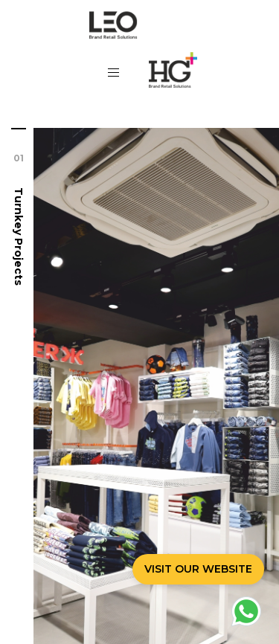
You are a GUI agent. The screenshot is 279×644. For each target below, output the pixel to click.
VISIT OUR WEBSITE (198, 569)
